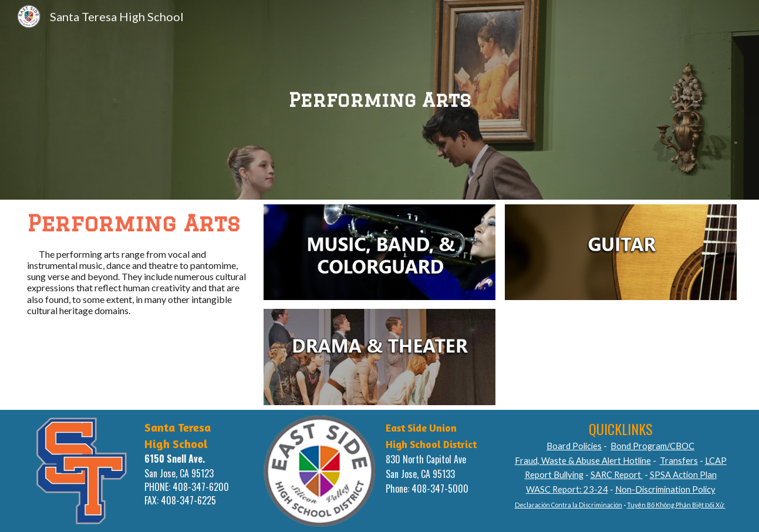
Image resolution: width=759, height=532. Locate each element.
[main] (380, 100)
